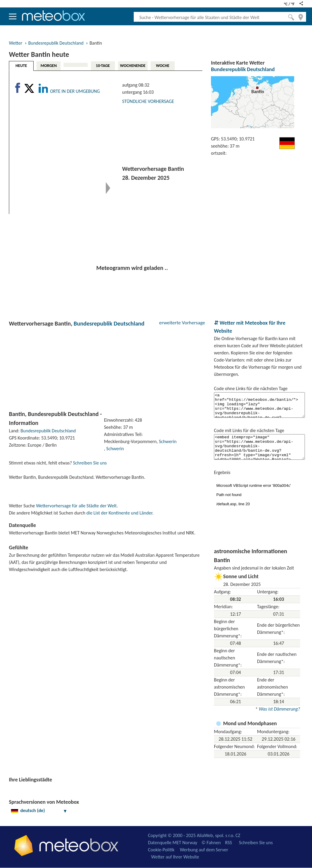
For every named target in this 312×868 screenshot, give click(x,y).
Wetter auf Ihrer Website (175, 857)
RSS (228, 843)
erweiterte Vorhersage (182, 323)
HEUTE (21, 66)
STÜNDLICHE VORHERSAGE (148, 101)
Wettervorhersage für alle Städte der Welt (76, 506)
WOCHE (163, 66)
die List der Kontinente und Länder (119, 513)
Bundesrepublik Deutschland (56, 43)
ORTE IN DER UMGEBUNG (75, 91)
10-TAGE (103, 66)
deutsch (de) (39, 810)
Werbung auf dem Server (204, 850)
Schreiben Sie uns (90, 463)
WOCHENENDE (133, 66)
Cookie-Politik (161, 850)
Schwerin (168, 441)
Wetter (16, 43)
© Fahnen (211, 843)
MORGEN (48, 66)
